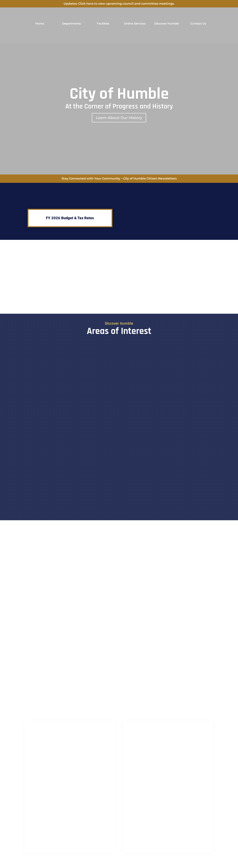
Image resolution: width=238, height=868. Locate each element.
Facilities (103, 23)
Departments (71, 23)
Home (40, 23)
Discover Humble (167, 23)
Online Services (135, 23)
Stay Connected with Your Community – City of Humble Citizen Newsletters (119, 178)
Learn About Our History (119, 118)
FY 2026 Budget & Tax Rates (70, 218)
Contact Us (198, 23)
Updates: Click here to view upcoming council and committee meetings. (119, 4)
